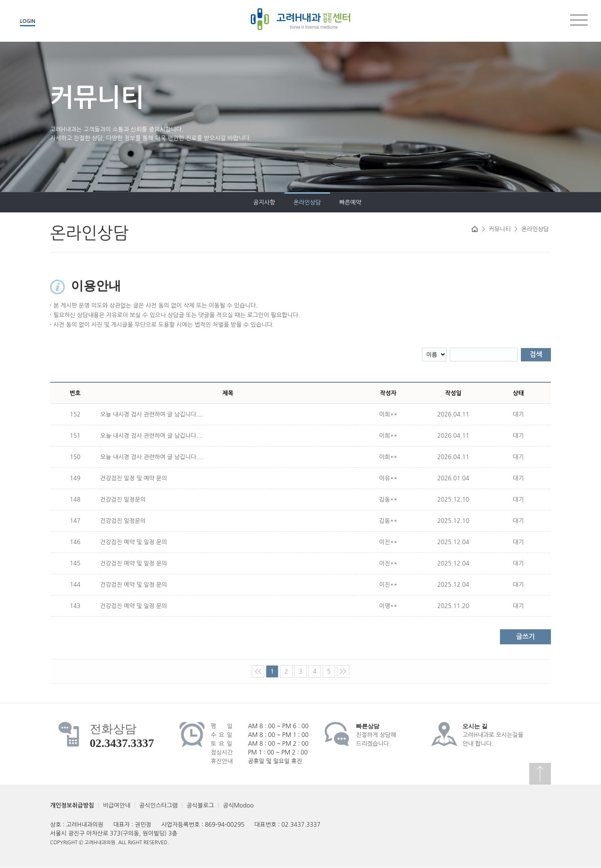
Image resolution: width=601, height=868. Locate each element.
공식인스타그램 (159, 805)
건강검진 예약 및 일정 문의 (134, 542)
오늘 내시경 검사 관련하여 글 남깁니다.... (152, 414)
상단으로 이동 (540, 774)
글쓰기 (525, 637)
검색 (536, 355)
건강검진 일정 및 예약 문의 (134, 478)
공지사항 (70, 202)
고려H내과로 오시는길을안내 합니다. (493, 735)
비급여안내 (117, 805)
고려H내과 (300, 19)
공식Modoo (238, 805)
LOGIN (28, 21)
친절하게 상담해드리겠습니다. (376, 735)
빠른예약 (156, 202)
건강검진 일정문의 (123, 500)
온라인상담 (114, 202)
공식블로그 (200, 805)
